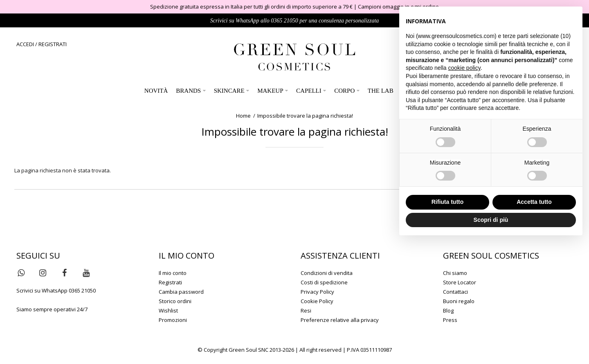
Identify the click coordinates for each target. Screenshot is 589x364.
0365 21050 (284, 21)
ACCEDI (25, 44)
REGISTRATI (53, 44)
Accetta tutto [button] (534, 202)
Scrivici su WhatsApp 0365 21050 (56, 290)
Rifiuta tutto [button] (448, 202)
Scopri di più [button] (491, 220)
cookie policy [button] (464, 68)
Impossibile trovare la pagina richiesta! (305, 116)
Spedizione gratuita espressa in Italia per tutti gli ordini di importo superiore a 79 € (251, 7)
